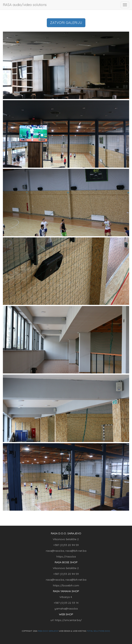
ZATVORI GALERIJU (66, 23)
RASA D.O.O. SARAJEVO (48, 631)
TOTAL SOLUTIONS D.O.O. (98, 631)
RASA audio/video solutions (25, 5)
